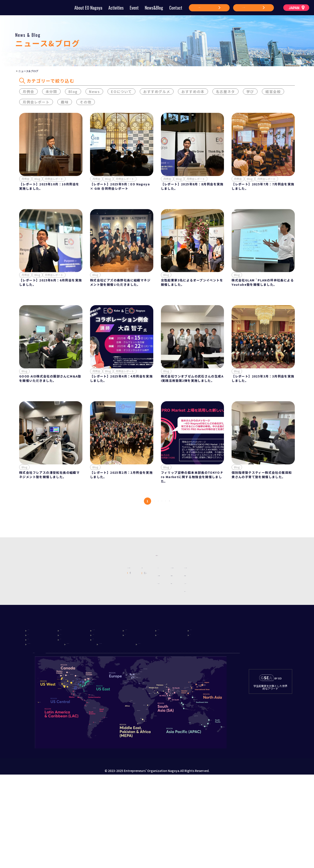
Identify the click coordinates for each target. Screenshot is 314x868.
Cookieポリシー (243, 641)
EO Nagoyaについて (73, 625)
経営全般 (273, 92)
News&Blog (154, 8)
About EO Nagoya (88, 8)
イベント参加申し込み (165, 633)
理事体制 (65, 647)
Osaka (130, 717)
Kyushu (66, 723)
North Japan (70, 711)
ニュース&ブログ (162, 641)
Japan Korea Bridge (119, 730)
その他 (86, 103)
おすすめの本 (193, 92)
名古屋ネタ (225, 92)
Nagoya (66, 717)
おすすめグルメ (157, 92)
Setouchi (35, 723)
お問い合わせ (200, 641)
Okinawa (99, 723)
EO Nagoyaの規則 (244, 625)
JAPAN (297, 8)
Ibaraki (33, 717)
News (94, 92)
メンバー (65, 655)
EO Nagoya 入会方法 (206, 625)
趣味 (65, 103)
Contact (176, 8)
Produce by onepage (157, 865)
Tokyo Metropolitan (44, 730)
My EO (107, 662)
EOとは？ (66, 632)
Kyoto (162, 717)
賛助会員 (65, 662)
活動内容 (108, 625)
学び (250, 92)
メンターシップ (114, 640)
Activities (116, 8)
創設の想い (67, 640)
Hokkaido (35, 711)
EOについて (121, 92)
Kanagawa (198, 711)
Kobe (194, 717)
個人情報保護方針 (244, 633)
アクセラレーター (115, 669)
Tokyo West (167, 711)
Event (134, 8)
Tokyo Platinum (106, 711)
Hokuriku (100, 717)
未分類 (51, 92)
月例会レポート (36, 103)
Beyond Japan (154, 730)
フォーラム (111, 632)
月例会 (28, 92)
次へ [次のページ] (183, 542)
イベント (156, 625)
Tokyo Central (136, 711)
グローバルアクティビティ (121, 655)
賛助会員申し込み (203, 633)
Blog (73, 92)
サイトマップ (241, 649)
